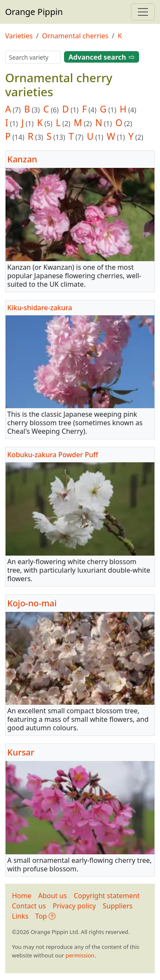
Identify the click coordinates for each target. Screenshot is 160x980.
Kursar (21, 752)
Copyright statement (107, 896)
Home (22, 896)
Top (45, 916)
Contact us (29, 906)
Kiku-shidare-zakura (40, 307)
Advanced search (101, 57)
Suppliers (118, 906)
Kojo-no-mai (32, 603)
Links (20, 916)
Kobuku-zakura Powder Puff (53, 455)
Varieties (19, 36)
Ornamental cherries (76, 36)
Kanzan (22, 159)
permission (80, 955)
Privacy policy (74, 906)
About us (53, 896)
